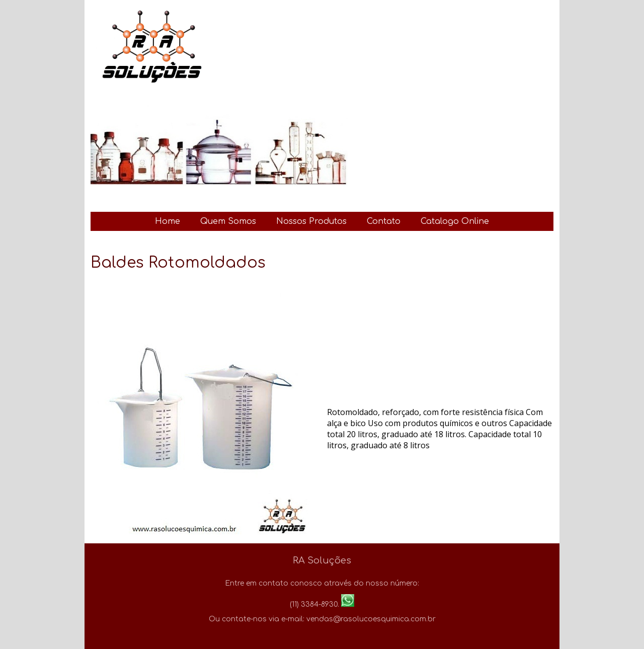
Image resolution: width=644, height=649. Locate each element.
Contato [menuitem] (384, 221)
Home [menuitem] (168, 221)
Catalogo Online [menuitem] (455, 221)
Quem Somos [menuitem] (228, 221)
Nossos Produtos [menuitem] (311, 221)
